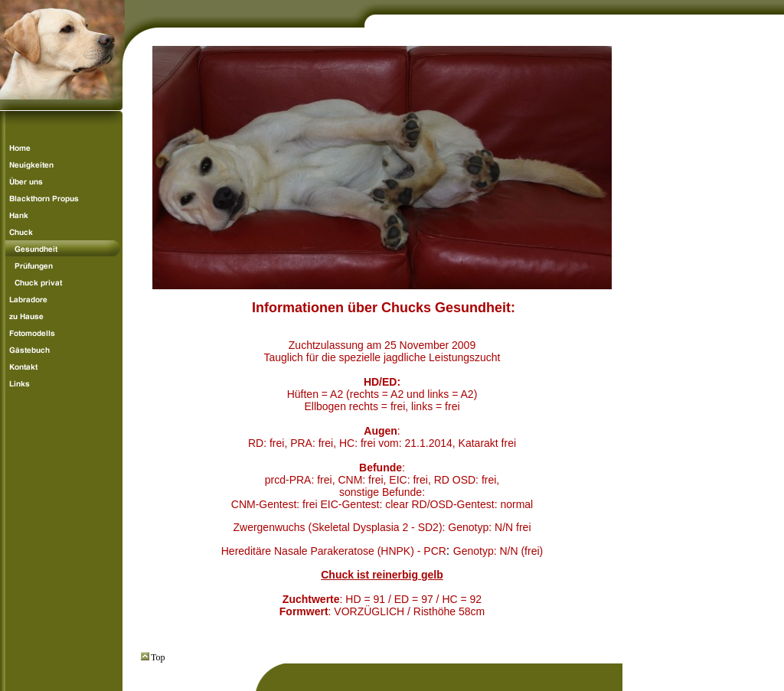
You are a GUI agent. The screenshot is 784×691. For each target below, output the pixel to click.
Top (153, 657)
